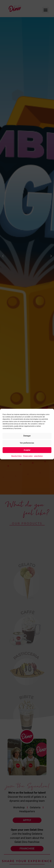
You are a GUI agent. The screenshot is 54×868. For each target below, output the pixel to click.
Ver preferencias (27, 443)
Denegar (27, 436)
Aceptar (27, 450)
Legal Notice (38, 456)
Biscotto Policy (17, 456)
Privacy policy (28, 456)
